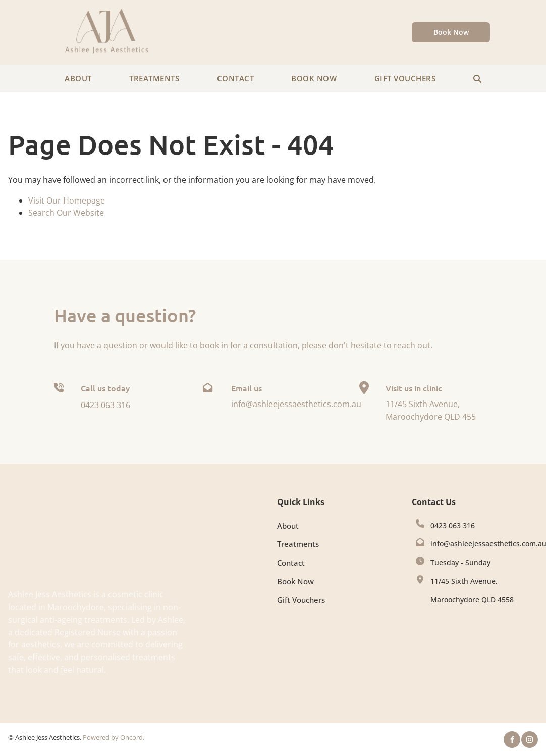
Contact (236, 78)
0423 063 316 (453, 525)
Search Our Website (66, 213)
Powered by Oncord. (114, 737)
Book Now (435, 28)
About (78, 78)
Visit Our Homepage (67, 200)
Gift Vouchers (405, 78)
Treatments (154, 78)
